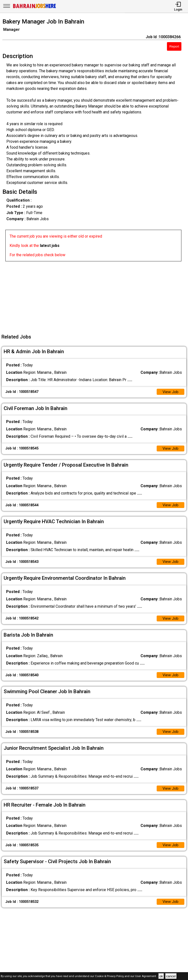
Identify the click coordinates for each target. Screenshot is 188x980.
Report (174, 46)
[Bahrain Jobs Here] (35, 8)
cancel (171, 976)
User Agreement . (146, 976)
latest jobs (50, 246)
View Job (170, 392)
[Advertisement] (95, 296)
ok (161, 976)
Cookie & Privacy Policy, (110, 976)
